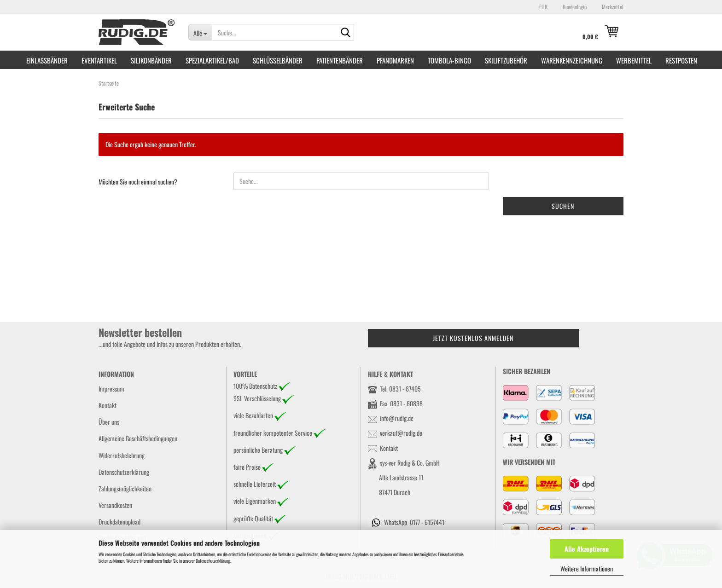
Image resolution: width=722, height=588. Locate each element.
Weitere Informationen (587, 568)
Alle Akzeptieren (587, 549)
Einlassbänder (47, 60)
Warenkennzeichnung (572, 60)
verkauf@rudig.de (401, 433)
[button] (542, 7)
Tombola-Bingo (449, 60)
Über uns (109, 422)
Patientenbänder (340, 60)
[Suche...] (200, 32)
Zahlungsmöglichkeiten (125, 488)
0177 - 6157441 (427, 522)
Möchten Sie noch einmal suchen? (138, 182)
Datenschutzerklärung (213, 561)
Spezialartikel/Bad (212, 60)
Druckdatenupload (119, 522)
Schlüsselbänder (278, 60)
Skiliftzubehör (506, 60)
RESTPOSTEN (681, 60)
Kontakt (108, 405)
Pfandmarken (395, 60)
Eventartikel (99, 60)
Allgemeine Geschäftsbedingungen (138, 438)
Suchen (563, 206)
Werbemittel (634, 60)
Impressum (111, 389)
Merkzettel (612, 7)
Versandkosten (115, 505)
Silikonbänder (151, 60)
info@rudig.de (397, 418)
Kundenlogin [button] (574, 7)
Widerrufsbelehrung (122, 455)
